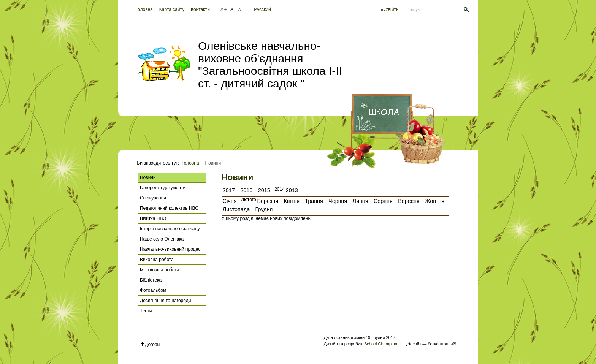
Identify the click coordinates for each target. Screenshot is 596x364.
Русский (262, 9)
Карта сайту (172, 9)
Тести (146, 311)
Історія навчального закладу (170, 229)
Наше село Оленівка (162, 239)
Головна (144, 9)
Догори (151, 345)
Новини (148, 177)
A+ (223, 9)
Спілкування (153, 198)
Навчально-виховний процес (170, 249)
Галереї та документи (163, 188)
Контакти (200, 9)
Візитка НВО (153, 218)
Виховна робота (157, 260)
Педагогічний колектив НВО (169, 208)
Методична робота (159, 270)
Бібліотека (151, 280)
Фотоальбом (153, 290)
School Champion (381, 344)
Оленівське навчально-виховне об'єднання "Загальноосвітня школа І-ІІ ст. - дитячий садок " (270, 65)
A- (240, 10)
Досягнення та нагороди (165, 301)
